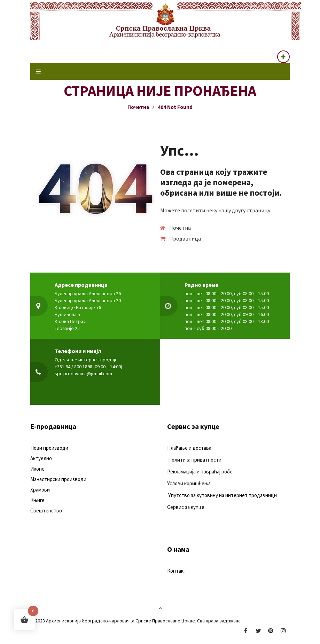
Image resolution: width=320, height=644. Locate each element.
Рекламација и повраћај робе (200, 472)
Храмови (40, 490)
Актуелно (41, 458)
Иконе (37, 469)
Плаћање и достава (189, 448)
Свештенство (46, 511)
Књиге (37, 500)
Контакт (177, 571)
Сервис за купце (186, 507)
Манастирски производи (58, 479)
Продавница (185, 238)
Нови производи (49, 448)
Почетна (138, 107)
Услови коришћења (189, 483)
